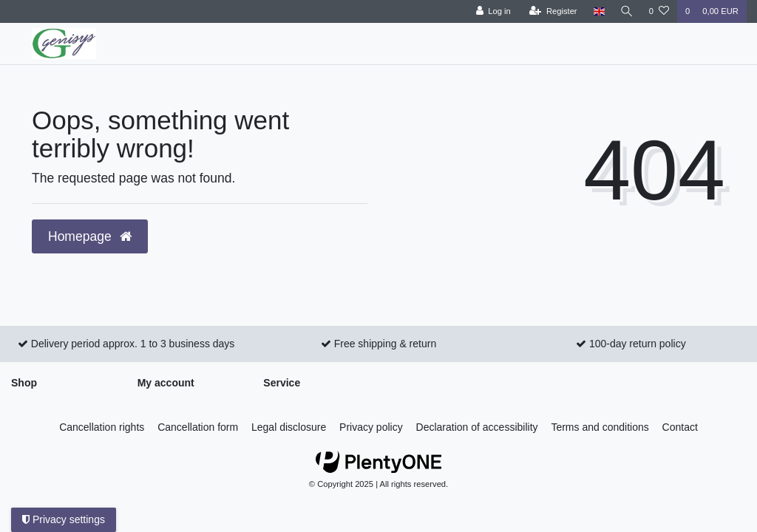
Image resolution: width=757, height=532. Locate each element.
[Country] (597, 11)
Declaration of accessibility (477, 427)
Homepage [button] (90, 236)
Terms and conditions (600, 427)
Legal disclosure (289, 427)
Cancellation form (198, 427)
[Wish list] (659, 11)
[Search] (626, 11)
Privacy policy (371, 427)
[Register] (552, 11)
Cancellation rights (102, 427)
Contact (680, 427)
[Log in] (491, 11)
